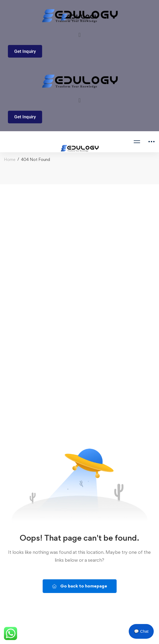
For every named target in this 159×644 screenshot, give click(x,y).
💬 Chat (141, 631)
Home (10, 159)
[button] (79, 35)
